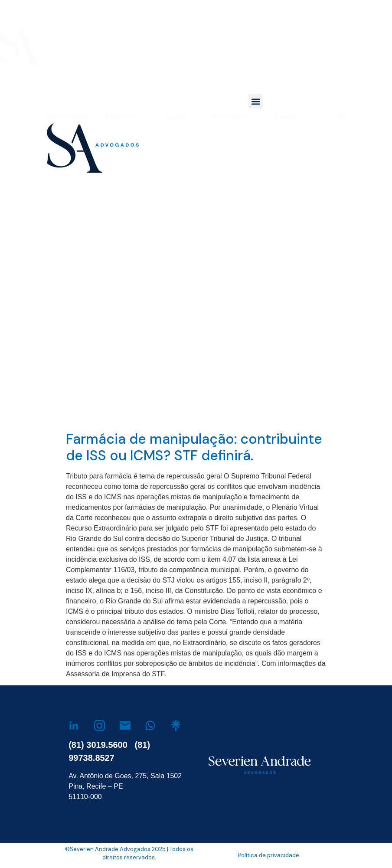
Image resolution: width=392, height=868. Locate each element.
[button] (256, 101)
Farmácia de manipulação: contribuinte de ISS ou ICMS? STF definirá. (194, 447)
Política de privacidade (269, 855)
